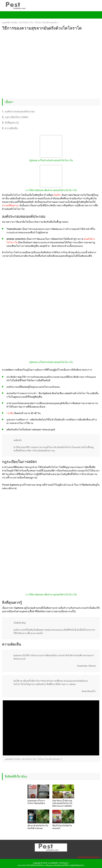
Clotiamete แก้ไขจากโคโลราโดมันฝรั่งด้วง (36, 802)
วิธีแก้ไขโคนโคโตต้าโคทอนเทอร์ (62, 827)
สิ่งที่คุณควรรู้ (10, 123)
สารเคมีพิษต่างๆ (10, 205)
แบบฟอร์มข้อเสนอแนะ (88, 857)
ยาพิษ (11, 413)
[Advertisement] (51, 52)
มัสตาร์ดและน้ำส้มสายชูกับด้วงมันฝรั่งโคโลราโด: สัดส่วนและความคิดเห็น (62, 803)
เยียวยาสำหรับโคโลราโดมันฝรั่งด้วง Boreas (38, 827)
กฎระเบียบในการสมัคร (15, 117)
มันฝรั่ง (57, 195)
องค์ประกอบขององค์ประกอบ (18, 111)
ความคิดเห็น (10, 128)
